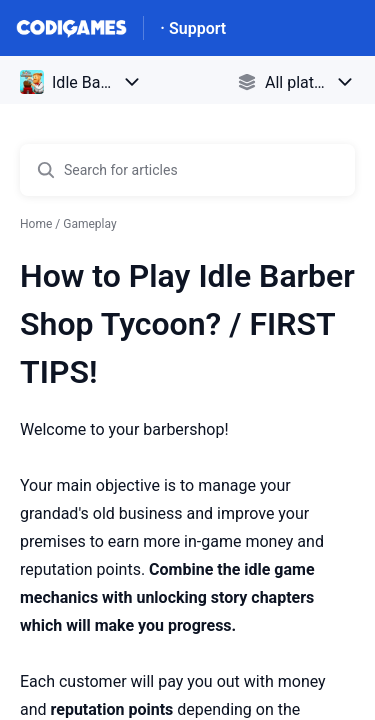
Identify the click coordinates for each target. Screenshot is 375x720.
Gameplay (89, 224)
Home (36, 224)
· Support (193, 28)
